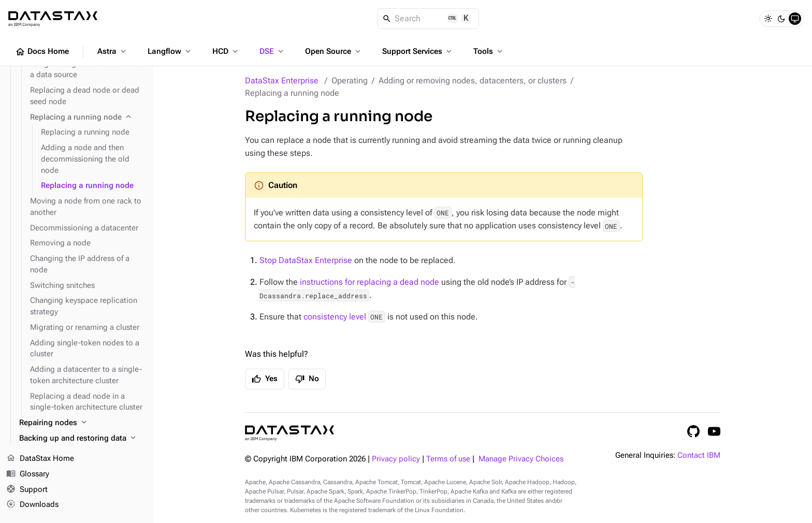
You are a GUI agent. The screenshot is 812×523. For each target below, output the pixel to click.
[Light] (768, 19)
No (307, 379)
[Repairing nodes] (82, 423)
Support (27, 490)
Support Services (418, 51)
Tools (489, 51)
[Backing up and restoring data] (82, 439)
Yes (265, 379)
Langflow (170, 51)
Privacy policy (396, 459)
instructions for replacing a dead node (369, 282)
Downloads (32, 505)
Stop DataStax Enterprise (306, 260)
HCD (226, 51)
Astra (113, 51)
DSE (272, 51)
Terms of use (448, 459)
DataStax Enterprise (282, 81)
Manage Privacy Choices (521, 459)
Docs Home (42, 52)
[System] (795, 19)
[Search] (429, 19)
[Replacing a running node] (88, 118)
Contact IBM (699, 455)
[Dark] (781, 19)
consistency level (335, 317)
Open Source (334, 51)
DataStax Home (40, 459)
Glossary (28, 474)
